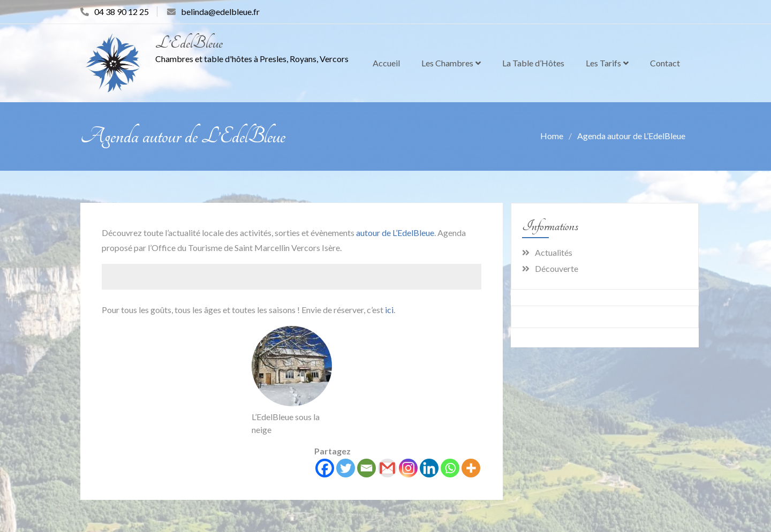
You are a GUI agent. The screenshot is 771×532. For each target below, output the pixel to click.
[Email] (366, 468)
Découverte (557, 268)
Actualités (554, 252)
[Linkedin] (429, 468)
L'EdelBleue (189, 43)
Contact (665, 63)
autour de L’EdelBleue (395, 233)
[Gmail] (387, 468)
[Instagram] (408, 468)
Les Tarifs (603, 63)
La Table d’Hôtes (533, 63)
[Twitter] (346, 468)
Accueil (386, 63)
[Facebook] (325, 468)
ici (389, 310)
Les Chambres (447, 63)
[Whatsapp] (450, 468)
